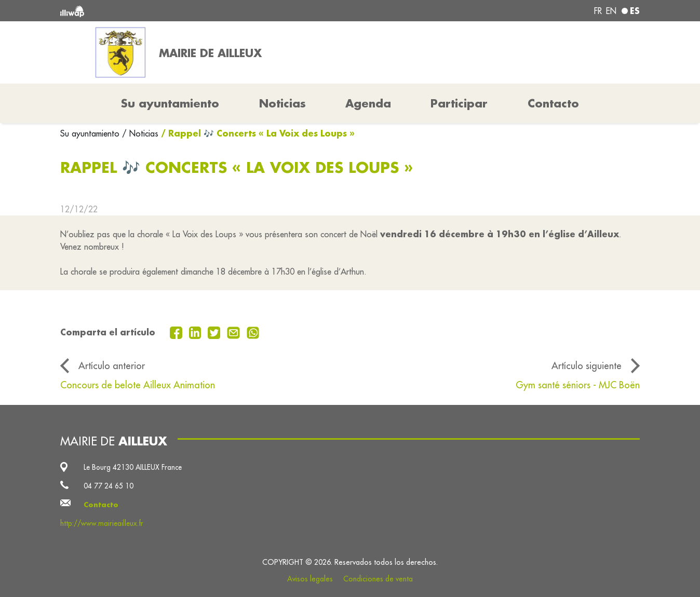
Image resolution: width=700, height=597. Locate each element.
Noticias (282, 103)
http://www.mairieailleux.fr (102, 523)
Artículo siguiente (587, 366)
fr (598, 11)
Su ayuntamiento (91, 133)
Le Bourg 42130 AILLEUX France (133, 467)
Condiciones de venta (378, 579)
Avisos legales (310, 579)
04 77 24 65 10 (109, 486)
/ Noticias (140, 133)
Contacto (553, 103)
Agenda (368, 103)
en (611, 11)
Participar (459, 103)
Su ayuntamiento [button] (170, 103)
